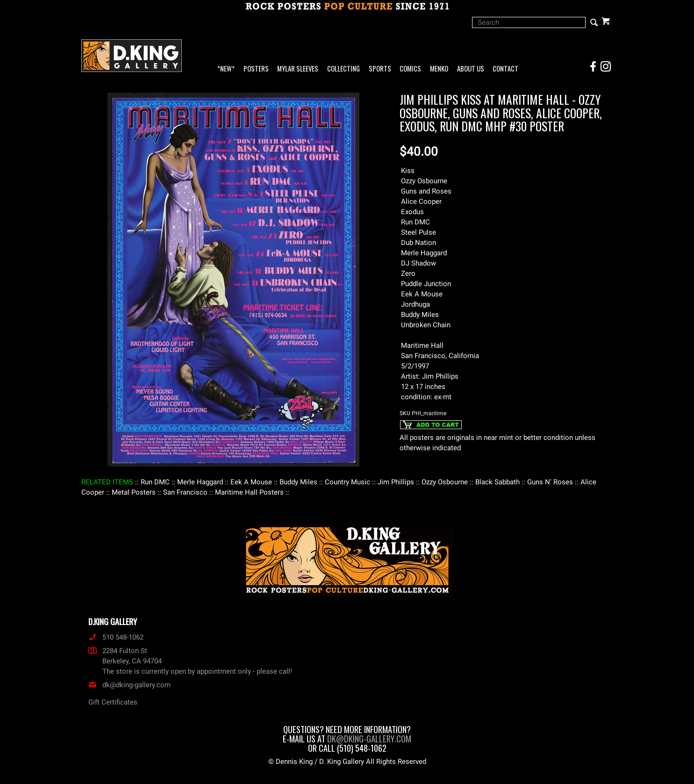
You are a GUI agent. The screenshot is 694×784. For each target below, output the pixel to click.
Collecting (343, 69)
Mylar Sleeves (298, 69)
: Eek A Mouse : (251, 482)
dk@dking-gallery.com (129, 685)
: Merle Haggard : (200, 482)
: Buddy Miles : (298, 482)
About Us (471, 69)
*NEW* (226, 69)
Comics (410, 69)
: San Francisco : (185, 492)
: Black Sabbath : (497, 482)
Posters (256, 69)
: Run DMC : (155, 482)
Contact (505, 69)
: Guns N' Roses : (550, 482)
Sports (380, 69)
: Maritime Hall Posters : (249, 492)
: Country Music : (347, 482)
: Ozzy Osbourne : (445, 482)
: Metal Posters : (134, 492)
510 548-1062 (116, 637)
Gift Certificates (113, 702)
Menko (439, 69)
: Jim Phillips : (396, 482)
